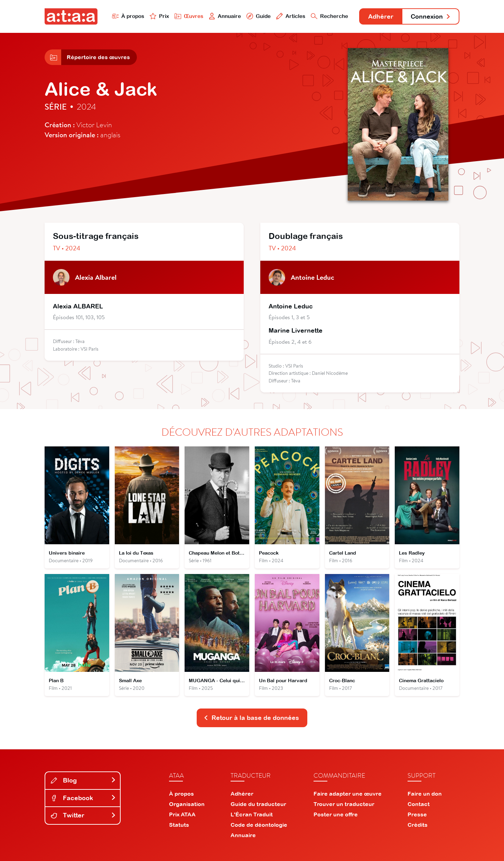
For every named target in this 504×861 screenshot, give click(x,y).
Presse (417, 814)
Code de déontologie (259, 825)
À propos (128, 16)
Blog (83, 780)
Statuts (179, 825)
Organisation (187, 804)
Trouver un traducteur (344, 804)
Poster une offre (336, 814)
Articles (291, 16)
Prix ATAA (182, 814)
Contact (419, 804)
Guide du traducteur (258, 804)
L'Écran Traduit (252, 814)
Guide (259, 16)
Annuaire (225, 16)
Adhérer (381, 16)
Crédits (418, 825)
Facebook (83, 798)
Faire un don (425, 794)
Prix (159, 16)
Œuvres (189, 16)
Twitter (83, 815)
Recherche (329, 16)
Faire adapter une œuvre (348, 794)
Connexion (431, 16)
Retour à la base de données (251, 718)
